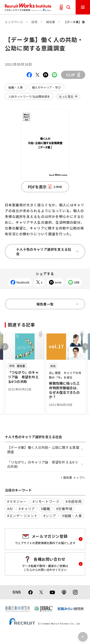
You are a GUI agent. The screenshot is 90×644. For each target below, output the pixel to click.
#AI (10, 509)
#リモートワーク (46, 501)
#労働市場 (64, 509)
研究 (34, 22)
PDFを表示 (45, 187)
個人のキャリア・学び (46, 87)
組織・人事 (16, 87)
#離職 (46, 509)
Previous (5, 347)
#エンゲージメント (22, 516)
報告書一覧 (57, 304)
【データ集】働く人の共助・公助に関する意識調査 (43, 450)
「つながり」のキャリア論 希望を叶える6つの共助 (42, 464)
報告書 (51, 22)
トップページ (14, 22)
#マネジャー (17, 501)
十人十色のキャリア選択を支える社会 (47, 251)
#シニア (50, 516)
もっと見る (66, 96)
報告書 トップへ (74, 478)
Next (85, 347)
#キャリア (27, 509)
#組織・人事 (72, 516)
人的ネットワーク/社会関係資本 (29, 96)
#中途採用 (74, 501)
